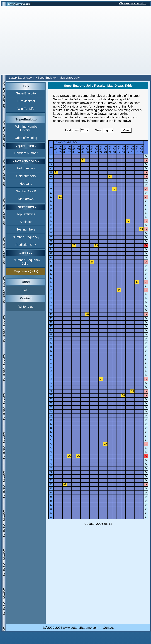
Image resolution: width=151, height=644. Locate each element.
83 (51, 489)
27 (51, 262)
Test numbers (26, 229)
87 (51, 505)
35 (51, 294)
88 (51, 509)
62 (51, 403)
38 (51, 306)
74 (51, 452)
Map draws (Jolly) (26, 271)
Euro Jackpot (26, 101)
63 (51, 407)
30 (51, 274)
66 (51, 420)
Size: (99, 130)
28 (51, 266)
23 (51, 245)
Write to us (26, 307)
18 (51, 225)
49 (51, 351)
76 (51, 460)
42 (51, 322)
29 (51, 270)
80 (51, 476)
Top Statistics (26, 214)
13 (51, 205)
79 (51, 472)
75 (51, 456)
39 (51, 310)
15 (51, 213)
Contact (108, 628)
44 (51, 330)
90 (51, 517)
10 (51, 193)
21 (51, 237)
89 (51, 513)
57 (51, 383)
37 (51, 302)
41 (51, 318)
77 (51, 464)
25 (51, 254)
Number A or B (26, 191)
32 (51, 282)
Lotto (26, 290)
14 (51, 209)
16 (51, 217)
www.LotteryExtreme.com (81, 628)
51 (51, 359)
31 (51, 278)
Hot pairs (26, 184)
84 (51, 493)
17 (51, 221)
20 (51, 233)
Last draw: (72, 130)
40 (51, 314)
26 (51, 258)
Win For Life (26, 109)
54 (51, 371)
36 (51, 298)
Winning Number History (27, 128)
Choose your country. (132, 3)
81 (51, 480)
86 (51, 501)
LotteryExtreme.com (21, 78)
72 (51, 444)
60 (51, 395)
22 (51, 241)
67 (51, 424)
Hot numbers (26, 168)
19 (51, 229)
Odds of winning (26, 138)
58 (51, 387)
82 (51, 484)
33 (51, 286)
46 (51, 339)
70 (51, 436)
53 (51, 367)
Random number (26, 153)
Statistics (26, 222)
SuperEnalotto (47, 78)
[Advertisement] (37, 41)
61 (51, 399)
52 (51, 363)
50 (51, 355)
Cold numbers (26, 176)
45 (51, 335)
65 (51, 416)
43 (51, 326)
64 (51, 412)
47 (51, 343)
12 (51, 201)
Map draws (26, 199)
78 (51, 468)
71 (51, 440)
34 (51, 290)
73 (51, 448)
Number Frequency (26, 237)
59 (51, 391)
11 (51, 197)
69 (51, 432)
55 (51, 375)
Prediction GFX (26, 245)
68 (51, 428)
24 (51, 249)
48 (51, 347)
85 (51, 497)
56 (51, 379)
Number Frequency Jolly (27, 262)
